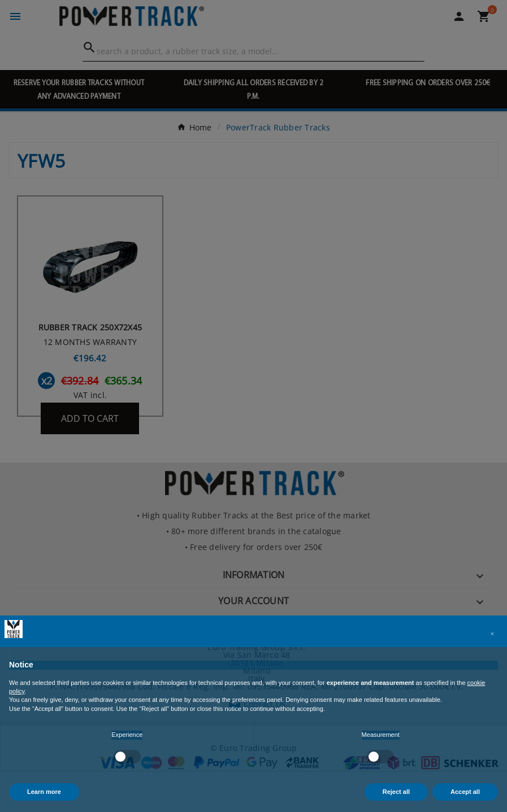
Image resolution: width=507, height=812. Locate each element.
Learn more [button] (44, 792)
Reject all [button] (396, 792)
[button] (492, 634)
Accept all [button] (465, 792)
